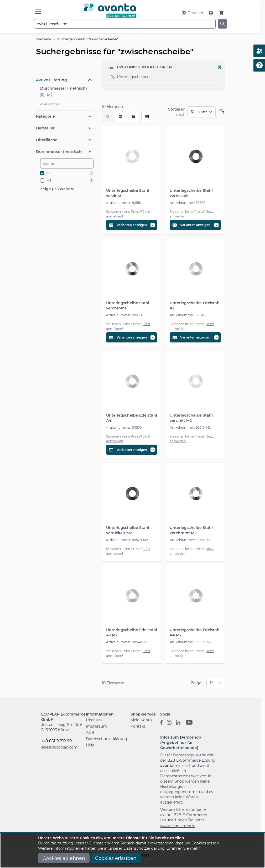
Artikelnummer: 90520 (188, 203)
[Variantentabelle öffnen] (132, 225)
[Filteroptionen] (65, 68)
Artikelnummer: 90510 (124, 203)
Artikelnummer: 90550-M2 (191, 642)
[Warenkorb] (221, 13)
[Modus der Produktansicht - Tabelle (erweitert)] (147, 117)
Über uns (94, 720)
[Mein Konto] (211, 13)
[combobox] (125, 24)
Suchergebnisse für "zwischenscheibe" (88, 39)
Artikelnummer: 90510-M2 (190, 427)
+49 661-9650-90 (56, 741)
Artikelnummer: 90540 (188, 315)
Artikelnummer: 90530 (124, 315)
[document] (133, 850)
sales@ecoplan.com (59, 747)
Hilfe (90, 745)
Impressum (96, 726)
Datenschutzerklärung (106, 739)
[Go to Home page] (110, 11)
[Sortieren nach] (201, 112)
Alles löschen (50, 104)
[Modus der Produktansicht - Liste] (121, 117)
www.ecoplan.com (177, 826)
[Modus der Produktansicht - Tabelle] (134, 117)
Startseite (43, 39)
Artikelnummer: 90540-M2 (127, 642)
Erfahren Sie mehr (183, 848)
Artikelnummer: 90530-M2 (191, 540)
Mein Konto (141, 720)
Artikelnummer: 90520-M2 (127, 540)
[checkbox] (107, 117)
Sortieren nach (177, 112)
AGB (90, 733)
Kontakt (138, 726)
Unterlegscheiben (130, 77)
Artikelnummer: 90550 (124, 427)
